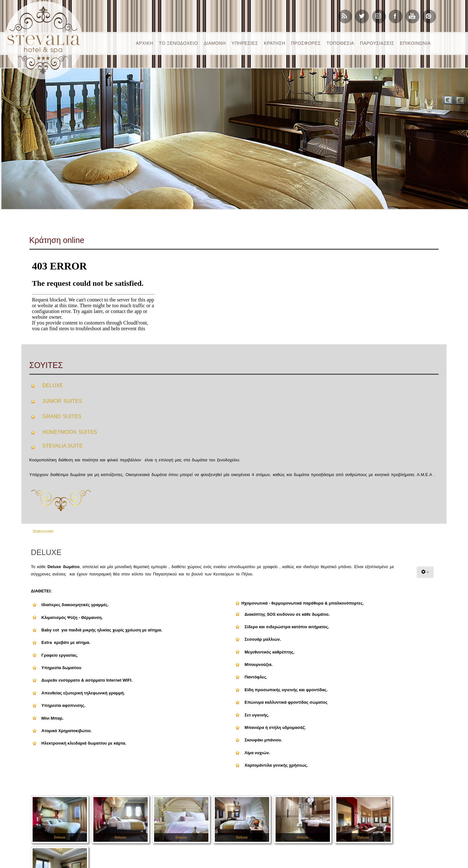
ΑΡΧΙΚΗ (144, 43)
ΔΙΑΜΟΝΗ (215, 43)
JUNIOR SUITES (62, 401)
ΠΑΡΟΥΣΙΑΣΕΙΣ (377, 43)
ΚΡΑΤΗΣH (274, 43)
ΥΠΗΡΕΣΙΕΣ (245, 43)
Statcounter (43, 531)
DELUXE (53, 385)
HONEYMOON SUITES (70, 432)
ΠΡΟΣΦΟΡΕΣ (306, 43)
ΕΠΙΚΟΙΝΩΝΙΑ (415, 43)
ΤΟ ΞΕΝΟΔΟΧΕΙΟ (178, 43)
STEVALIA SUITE (63, 446)
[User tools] (425, 572)
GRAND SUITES (62, 416)
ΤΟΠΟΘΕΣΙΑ (340, 43)
